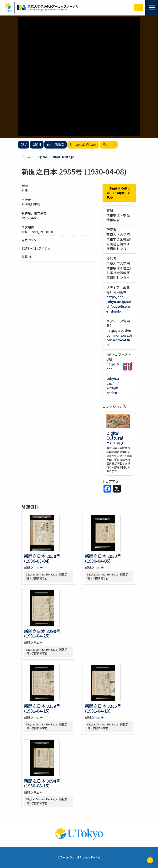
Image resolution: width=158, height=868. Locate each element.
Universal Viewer (83, 144)
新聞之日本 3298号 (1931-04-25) (42, 633)
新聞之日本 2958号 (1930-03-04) (42, 558)
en (139, 8)
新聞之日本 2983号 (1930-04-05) (103, 558)
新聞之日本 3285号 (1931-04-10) (103, 708)
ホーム (26, 157)
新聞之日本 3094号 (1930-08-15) (42, 783)
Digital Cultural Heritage (55, 157)
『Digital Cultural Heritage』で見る (119, 193)
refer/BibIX (55, 144)
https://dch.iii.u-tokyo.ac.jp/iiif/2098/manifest (113, 378)
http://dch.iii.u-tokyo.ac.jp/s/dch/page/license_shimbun (119, 304)
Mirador (109, 144)
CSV (24, 144)
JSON (37, 144)
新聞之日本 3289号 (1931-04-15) (42, 708)
